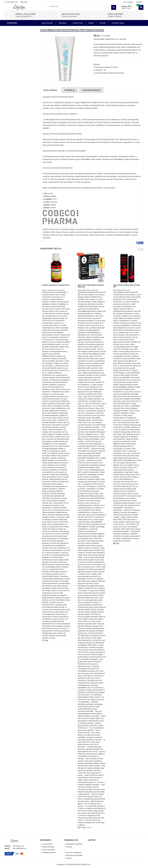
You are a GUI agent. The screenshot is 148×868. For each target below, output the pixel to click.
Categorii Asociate (91, 90)
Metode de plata (48, 847)
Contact (139, 2)
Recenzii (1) (70, 90)
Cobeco (53, 208)
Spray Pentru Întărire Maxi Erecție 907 (127, 286)
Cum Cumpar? (47, 844)
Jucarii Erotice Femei (18, 102)
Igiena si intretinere (17, 85)
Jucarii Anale (14, 99)
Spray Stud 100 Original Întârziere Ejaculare (91, 286)
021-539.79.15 (11, 2)
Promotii (12, 120)
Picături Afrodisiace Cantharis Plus (56, 285)
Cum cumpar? (128, 2)
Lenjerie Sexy (14, 88)
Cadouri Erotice (15, 109)
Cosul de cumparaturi (74, 852)
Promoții (103, 23)
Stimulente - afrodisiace (19, 28)
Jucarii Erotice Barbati (19, 74)
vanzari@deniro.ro (20, 848)
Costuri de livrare (48, 850)
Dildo (10, 92)
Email (24, 2)
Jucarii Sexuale (47, 23)
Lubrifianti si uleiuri (17, 81)
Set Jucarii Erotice (17, 113)
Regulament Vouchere (74, 844)
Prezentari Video (16, 124)
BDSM (10, 95)
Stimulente (63, 23)
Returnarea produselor (74, 855)
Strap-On (12, 106)
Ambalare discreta (49, 852)
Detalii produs (50, 90)
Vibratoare (13, 77)
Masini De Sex (14, 116)
